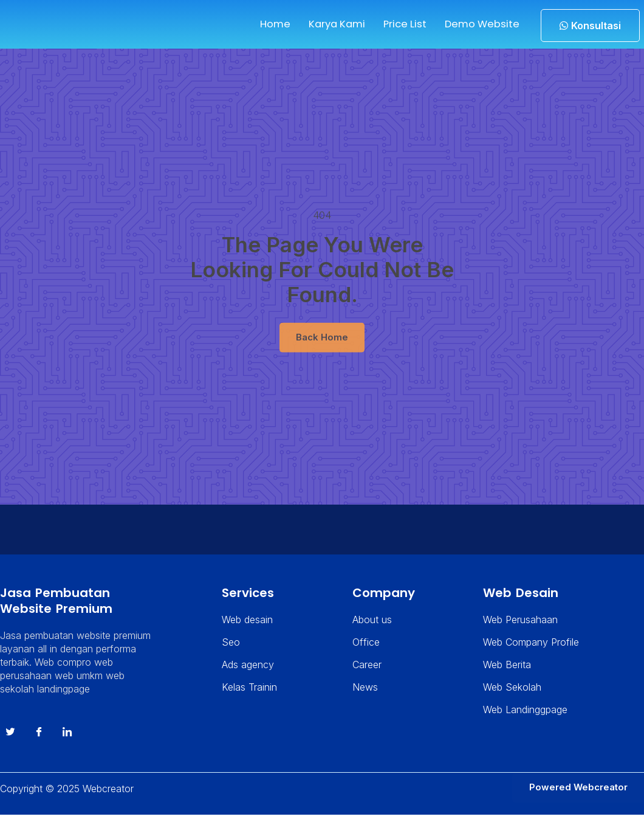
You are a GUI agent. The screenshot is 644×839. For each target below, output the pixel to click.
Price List (396, 24)
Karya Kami (324, 24)
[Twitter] (10, 754)
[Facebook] (38, 754)
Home (259, 24)
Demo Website (477, 24)
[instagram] (67, 754)
